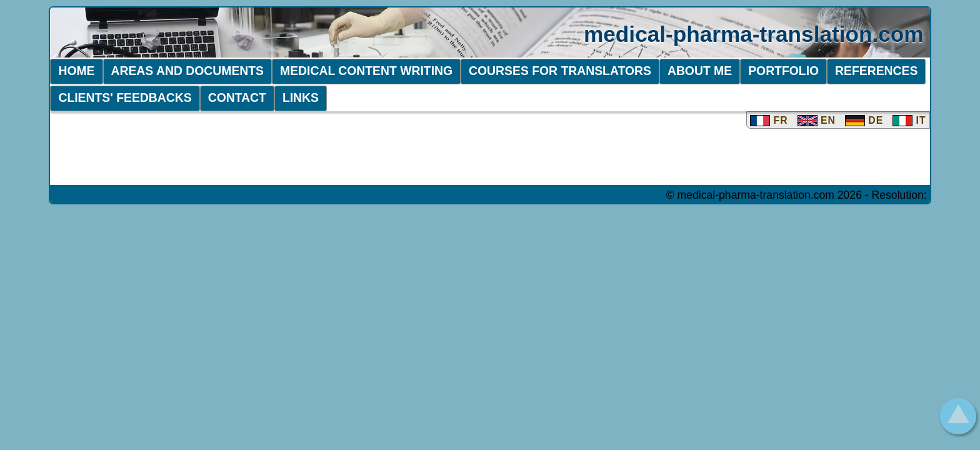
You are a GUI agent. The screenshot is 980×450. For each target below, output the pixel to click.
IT (909, 120)
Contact (237, 97)
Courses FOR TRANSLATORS (560, 71)
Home (76, 71)
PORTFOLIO (783, 71)
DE (864, 120)
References (876, 71)
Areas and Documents (188, 71)
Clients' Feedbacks (125, 97)
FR (769, 120)
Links (301, 97)
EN (817, 120)
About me (700, 71)
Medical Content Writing (366, 71)
